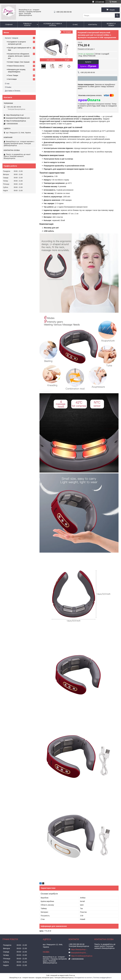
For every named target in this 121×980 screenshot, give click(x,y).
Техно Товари (13, 75)
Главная (9, 25)
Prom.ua (72, 975)
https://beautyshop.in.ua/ (15, 115)
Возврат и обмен (111, 24)
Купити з (88, 66)
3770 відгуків (100, 2)
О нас (75, 25)
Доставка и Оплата (13, 91)
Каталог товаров (12, 38)
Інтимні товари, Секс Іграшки (19, 62)
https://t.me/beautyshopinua (16, 121)
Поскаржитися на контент (83, 978)
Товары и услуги (27, 24)
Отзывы (8, 87)
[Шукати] (117, 16)
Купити (88, 62)
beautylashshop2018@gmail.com (18, 118)
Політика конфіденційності (102, 978)
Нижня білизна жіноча (16, 66)
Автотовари (12, 79)
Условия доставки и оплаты (52, 24)
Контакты (93, 25)
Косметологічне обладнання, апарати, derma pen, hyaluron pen (19, 56)
